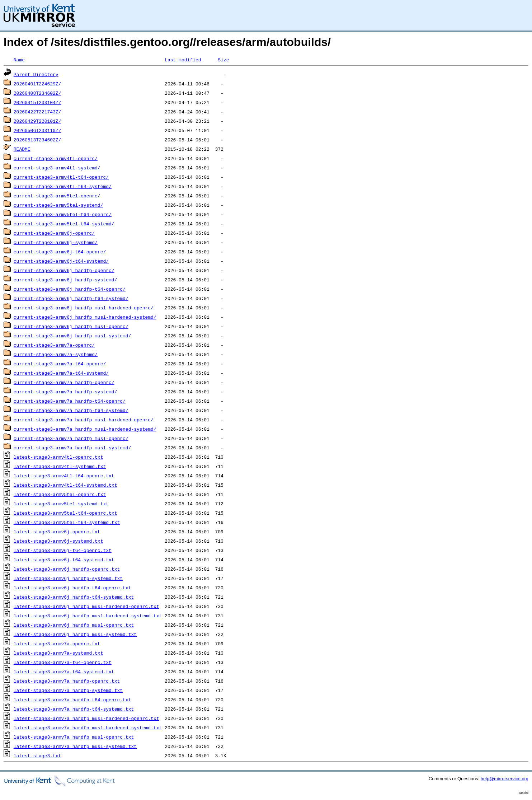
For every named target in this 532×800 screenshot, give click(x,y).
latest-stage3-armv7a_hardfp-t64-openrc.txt (72, 700)
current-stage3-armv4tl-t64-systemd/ (63, 186)
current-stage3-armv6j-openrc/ (54, 233)
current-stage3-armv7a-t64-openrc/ (60, 364)
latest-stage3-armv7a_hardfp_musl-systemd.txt (75, 746)
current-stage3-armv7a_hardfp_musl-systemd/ (72, 448)
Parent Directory (36, 74)
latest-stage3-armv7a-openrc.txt (57, 644)
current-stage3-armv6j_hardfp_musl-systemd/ (72, 336)
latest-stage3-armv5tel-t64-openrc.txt (65, 513)
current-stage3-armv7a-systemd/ (56, 354)
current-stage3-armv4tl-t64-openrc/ (61, 177)
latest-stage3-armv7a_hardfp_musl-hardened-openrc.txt (86, 718)
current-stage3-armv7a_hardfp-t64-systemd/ (71, 410)
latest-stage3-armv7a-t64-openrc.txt (63, 662)
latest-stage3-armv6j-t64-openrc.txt (63, 550)
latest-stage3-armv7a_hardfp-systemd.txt (68, 690)
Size (223, 60)
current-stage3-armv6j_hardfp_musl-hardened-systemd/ (85, 317)
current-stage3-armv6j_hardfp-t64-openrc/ (70, 289)
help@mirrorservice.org (505, 779)
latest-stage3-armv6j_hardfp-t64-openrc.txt (72, 588)
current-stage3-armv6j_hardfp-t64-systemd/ (71, 298)
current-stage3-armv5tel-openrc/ (57, 196)
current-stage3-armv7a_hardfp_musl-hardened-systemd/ (85, 429)
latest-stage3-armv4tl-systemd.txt (60, 466)
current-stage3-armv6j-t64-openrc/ (60, 252)
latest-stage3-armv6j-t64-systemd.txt (64, 560)
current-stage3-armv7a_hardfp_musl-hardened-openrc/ (84, 420)
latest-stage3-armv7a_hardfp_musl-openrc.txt (74, 737)
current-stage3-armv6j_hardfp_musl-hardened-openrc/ (84, 308)
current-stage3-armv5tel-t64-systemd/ (64, 224)
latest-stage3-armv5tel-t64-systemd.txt (67, 522)
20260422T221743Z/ (37, 112)
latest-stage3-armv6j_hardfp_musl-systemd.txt (75, 634)
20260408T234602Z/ (37, 93)
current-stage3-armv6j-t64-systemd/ (61, 261)
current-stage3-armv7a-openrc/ (54, 345)
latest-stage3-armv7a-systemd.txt (58, 653)
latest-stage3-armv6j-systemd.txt (58, 541)
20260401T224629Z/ (37, 84)
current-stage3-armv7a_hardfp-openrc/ (64, 382)
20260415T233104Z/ (37, 102)
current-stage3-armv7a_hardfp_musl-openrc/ (71, 438)
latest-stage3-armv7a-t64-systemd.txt (64, 672)
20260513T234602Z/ (37, 140)
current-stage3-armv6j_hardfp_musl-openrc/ (71, 326)
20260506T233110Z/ (37, 130)
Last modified (183, 60)
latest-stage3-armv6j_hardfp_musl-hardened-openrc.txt (86, 606)
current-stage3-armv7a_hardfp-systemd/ (65, 392)
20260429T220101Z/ (37, 121)
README (22, 149)
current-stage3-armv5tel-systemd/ (58, 205)
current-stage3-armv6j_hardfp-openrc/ (64, 270)
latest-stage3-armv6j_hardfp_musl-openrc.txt (74, 625)
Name (19, 60)
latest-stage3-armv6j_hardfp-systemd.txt (68, 578)
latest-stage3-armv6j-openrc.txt (57, 532)
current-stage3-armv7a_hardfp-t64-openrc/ (70, 401)
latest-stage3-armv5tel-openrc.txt (60, 494)
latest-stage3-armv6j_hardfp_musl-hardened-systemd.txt (88, 616)
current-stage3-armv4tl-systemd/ (57, 168)
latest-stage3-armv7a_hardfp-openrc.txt (67, 681)
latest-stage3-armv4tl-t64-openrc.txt (64, 476)
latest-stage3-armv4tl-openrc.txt (58, 457)
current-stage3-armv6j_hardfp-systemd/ (65, 280)
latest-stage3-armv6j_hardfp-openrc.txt (67, 569)
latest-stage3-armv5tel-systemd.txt (61, 504)
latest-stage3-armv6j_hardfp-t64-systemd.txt (74, 597)
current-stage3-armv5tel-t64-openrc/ (63, 214)
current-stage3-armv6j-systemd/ (56, 242)
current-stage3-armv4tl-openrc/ (56, 158)
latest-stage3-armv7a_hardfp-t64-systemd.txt (74, 709)
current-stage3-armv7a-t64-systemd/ (61, 373)
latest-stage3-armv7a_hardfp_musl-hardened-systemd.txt (88, 728)
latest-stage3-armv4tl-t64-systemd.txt (65, 485)
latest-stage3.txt (37, 755)
